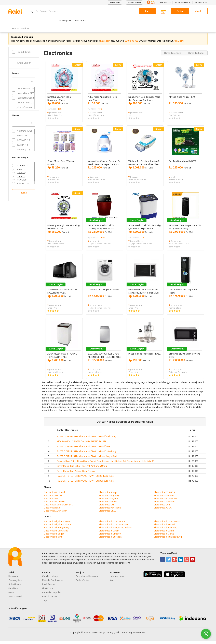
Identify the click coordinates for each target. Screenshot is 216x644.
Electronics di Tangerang (56, 531)
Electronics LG (51, 502)
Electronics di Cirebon (110, 537)
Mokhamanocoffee (97, 183)
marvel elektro (176, 311)
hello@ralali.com (183, 2)
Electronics (80, 20)
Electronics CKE (107, 508)
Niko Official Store (56, 118)
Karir (112, 583)
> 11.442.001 (21, 187)
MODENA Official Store (179, 247)
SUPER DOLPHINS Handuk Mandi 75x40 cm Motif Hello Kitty (86, 440)
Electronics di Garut (164, 537)
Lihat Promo (48, 591)
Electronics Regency (109, 499)
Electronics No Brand (54, 496)
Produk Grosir (22, 55)
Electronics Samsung (165, 505)
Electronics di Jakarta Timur (57, 528)
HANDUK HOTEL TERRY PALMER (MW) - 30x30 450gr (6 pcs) (86, 479)
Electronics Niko (52, 511)
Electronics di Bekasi (164, 528)
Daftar (180, 11)
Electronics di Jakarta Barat (112, 525)
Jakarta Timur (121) (24, 106)
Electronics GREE (107, 514)
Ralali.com (115, 2)
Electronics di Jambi (53, 540)
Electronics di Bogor (54, 537)
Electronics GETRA (53, 499)
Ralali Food (14, 591)
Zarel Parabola (176, 183)
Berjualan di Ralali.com (87, 579)
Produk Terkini (50, 600)
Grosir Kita (52, 311)
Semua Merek (16, 600)
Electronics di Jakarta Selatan (113, 528)
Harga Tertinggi (196, 56)
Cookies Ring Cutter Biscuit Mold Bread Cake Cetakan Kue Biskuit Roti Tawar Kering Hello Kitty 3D (106, 464)
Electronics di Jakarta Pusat (57, 525)
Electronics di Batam (109, 534)
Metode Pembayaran (53, 583)
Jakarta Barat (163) (23, 96)
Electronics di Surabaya (111, 540)
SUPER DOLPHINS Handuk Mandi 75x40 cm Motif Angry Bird (87, 459)
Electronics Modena (164, 499)
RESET (24, 196)
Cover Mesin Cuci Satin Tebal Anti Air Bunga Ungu (82, 469)
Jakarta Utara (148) (24, 101)
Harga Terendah (173, 56)
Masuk (198, 11)
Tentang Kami (15, 583)
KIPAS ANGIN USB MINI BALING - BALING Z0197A (82, 445)
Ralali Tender (134, 2)
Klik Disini (179, 44)
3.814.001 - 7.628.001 (20, 174)
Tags (45, 604)
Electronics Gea (162, 508)
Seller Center (83, 583)
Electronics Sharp (108, 496)
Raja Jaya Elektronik (56, 375)
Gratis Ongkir (21, 66)
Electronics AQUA (163, 511)
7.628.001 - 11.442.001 (20, 181)
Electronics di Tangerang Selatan (116, 531)
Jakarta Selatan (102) (22, 112)
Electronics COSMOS (164, 496)
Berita (11, 596)
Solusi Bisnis (15, 587)
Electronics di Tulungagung (168, 540)
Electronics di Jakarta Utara (167, 525)
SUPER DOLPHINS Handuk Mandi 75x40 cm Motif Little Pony (87, 454)
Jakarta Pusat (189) (24, 92)
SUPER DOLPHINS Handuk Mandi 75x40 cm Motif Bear (84, 449)
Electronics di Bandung (166, 531)
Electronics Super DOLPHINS (58, 508)
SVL (130, 118)
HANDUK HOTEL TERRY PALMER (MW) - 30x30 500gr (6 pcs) (86, 484)
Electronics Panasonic (110, 511)
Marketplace (65, 20)
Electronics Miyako (108, 502)
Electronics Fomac (108, 505)
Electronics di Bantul (164, 534)
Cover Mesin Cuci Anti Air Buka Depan (76, 474)
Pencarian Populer (52, 596)
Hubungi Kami (117, 579)
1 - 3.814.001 (21, 169)
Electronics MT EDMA (55, 505)
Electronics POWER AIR (166, 502)
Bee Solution (175, 118)
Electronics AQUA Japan (56, 514)
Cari (147, 11)
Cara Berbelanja (50, 579)
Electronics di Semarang (56, 534)
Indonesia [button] (201, 2)
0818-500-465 (165, 2)
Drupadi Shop (54, 183)
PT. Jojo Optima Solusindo (100, 247)
